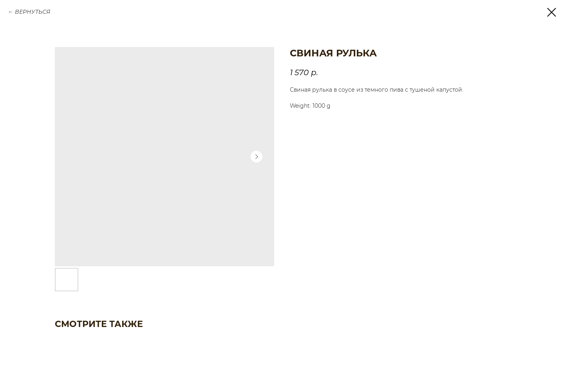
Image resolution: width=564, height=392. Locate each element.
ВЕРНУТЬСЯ (33, 12)
